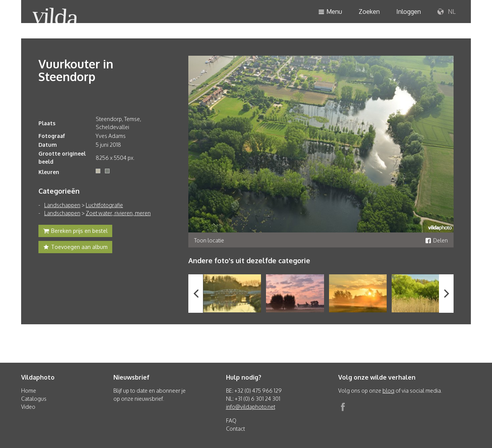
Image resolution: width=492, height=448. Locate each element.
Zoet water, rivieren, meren (118, 213)
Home (29, 391)
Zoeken (369, 12)
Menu (330, 12)
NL (446, 12)
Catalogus (34, 399)
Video (28, 407)
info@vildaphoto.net (251, 407)
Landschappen (62, 205)
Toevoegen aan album (75, 248)
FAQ (231, 421)
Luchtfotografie (104, 205)
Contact (235, 429)
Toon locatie (209, 240)
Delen (436, 240)
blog (388, 391)
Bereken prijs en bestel (75, 232)
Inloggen (409, 12)
